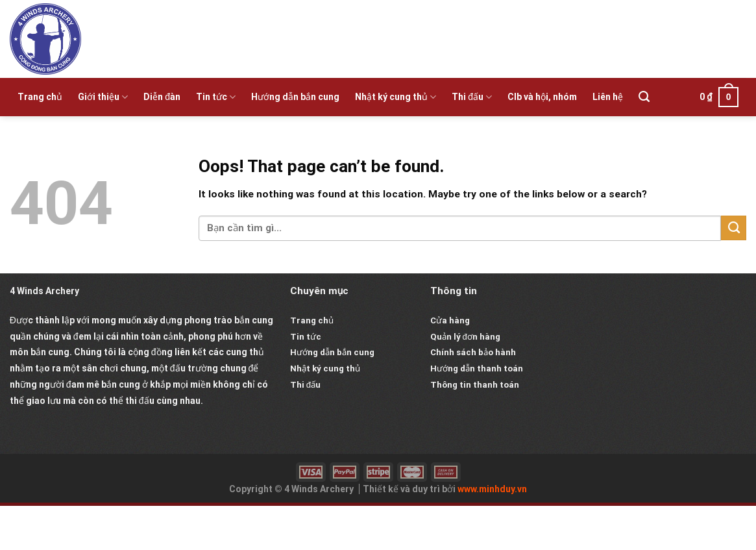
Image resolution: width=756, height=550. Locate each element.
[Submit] (734, 228)
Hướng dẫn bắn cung (295, 97)
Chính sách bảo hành (473, 352)
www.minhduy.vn (492, 489)
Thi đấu (472, 97)
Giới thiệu (103, 97)
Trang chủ (40, 97)
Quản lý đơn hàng (465, 337)
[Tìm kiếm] (644, 97)
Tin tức (216, 97)
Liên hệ (608, 97)
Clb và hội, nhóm (542, 97)
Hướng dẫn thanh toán (477, 369)
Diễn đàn (162, 97)
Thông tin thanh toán (475, 385)
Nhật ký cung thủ (396, 97)
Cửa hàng (450, 320)
